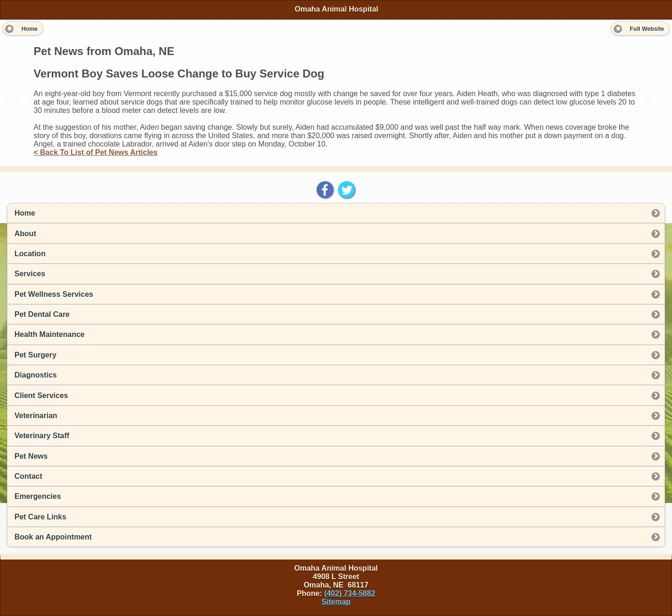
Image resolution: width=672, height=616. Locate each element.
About (25, 234)
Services (30, 274)
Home (25, 213)
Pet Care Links (40, 517)
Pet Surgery (35, 355)
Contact (28, 476)
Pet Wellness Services (54, 294)
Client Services (41, 395)
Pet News (31, 456)
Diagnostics (36, 375)
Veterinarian (36, 416)
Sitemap (336, 602)
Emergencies (38, 496)
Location (30, 254)
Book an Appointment (53, 537)
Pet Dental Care (42, 314)
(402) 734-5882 (350, 593)
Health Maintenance (49, 334)
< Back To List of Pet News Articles (95, 152)
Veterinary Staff (42, 436)
